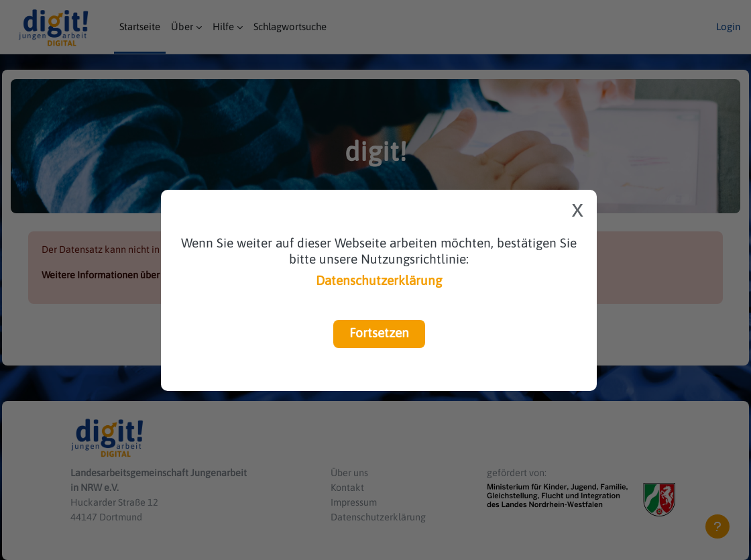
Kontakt (353, 485)
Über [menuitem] (182, 26)
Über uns (356, 470)
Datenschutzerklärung (379, 280)
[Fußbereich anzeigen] (717, 526)
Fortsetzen (379, 333)
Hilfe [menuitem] (223, 26)
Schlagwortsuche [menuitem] (290, 26)
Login (728, 26)
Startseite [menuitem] (140, 26)
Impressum (360, 501)
